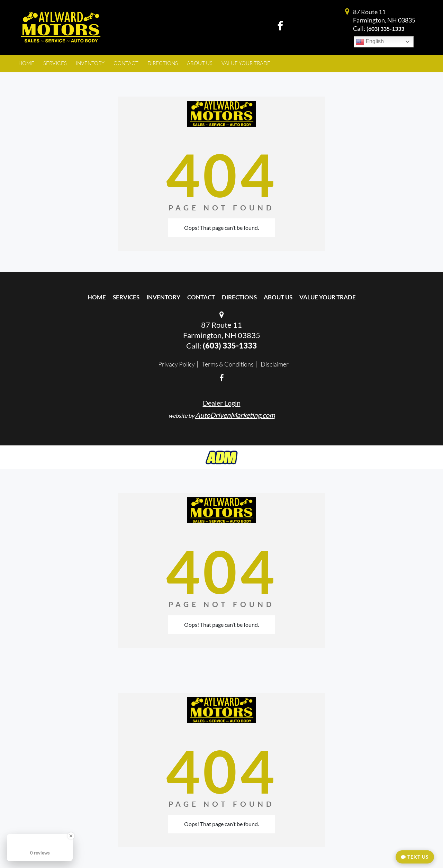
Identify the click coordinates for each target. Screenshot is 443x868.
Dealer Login (222, 403)
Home (97, 297)
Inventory (163, 297)
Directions (239, 297)
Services (126, 297)
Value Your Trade (328, 297)
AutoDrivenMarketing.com (235, 415)
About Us (278, 297)
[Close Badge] (71, 836)
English (370, 42)
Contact (201, 297)
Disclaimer (275, 364)
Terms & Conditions (228, 364)
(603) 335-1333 (385, 29)
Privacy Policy (177, 364)
